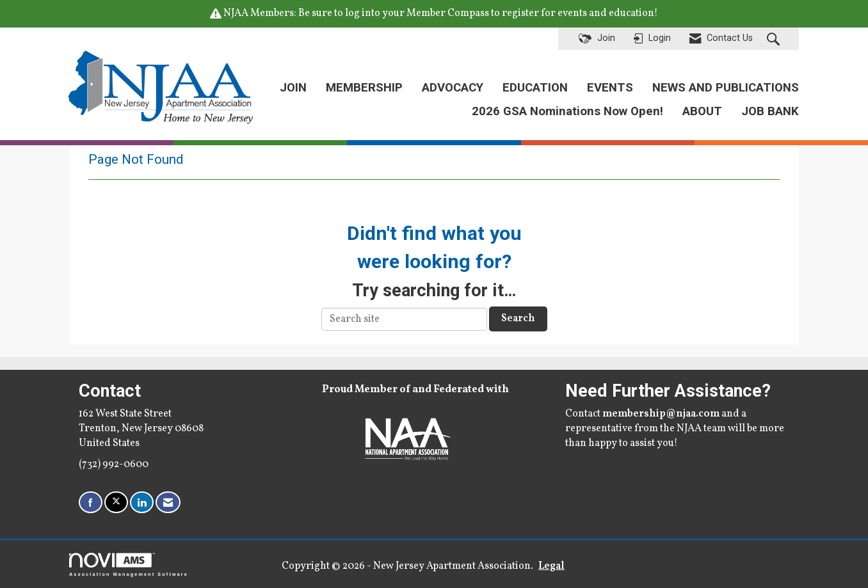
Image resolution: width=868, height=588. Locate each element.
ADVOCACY (453, 88)
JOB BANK (770, 111)
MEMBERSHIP (364, 88)
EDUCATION (535, 88)
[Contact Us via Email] (168, 503)
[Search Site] (775, 39)
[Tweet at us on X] (116, 503)
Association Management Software (129, 565)
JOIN (293, 88)
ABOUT (702, 111)
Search (518, 319)
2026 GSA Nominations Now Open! (567, 111)
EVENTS (610, 88)
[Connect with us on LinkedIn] (142, 503)
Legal (551, 566)
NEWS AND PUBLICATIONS (726, 88)
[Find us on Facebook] (91, 503)
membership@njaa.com (661, 414)
